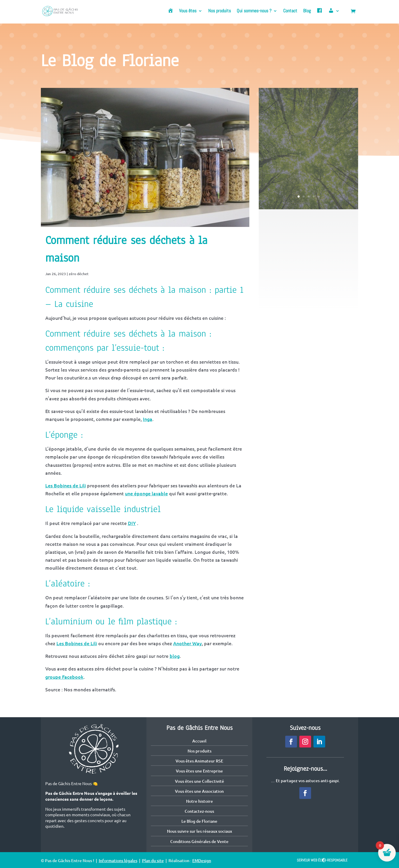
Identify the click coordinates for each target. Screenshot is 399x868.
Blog (307, 11)
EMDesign (202, 861)
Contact (290, 11)
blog (175, 656)
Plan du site (153, 861)
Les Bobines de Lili (66, 485)
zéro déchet (79, 274)
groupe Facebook (64, 677)
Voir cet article (308, 174)
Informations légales (118, 861)
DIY (132, 523)
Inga (148, 419)
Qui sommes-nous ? (254, 11)
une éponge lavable (146, 493)
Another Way (187, 643)
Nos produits (219, 11)
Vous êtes (188, 11)
